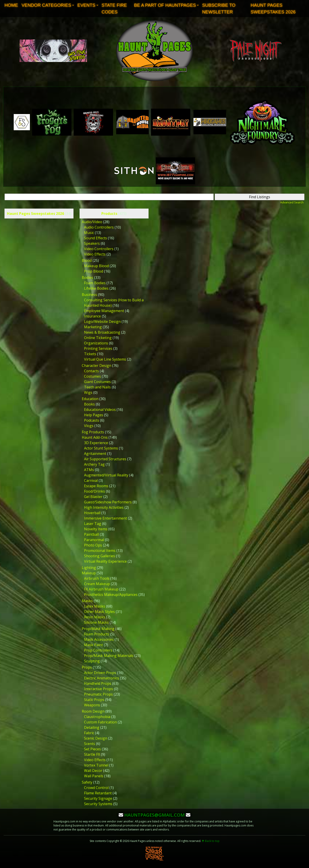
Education (90, 399)
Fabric (89, 733)
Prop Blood (94, 271)
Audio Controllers (99, 227)
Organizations (96, 343)
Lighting (89, 568)
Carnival (91, 480)
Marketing (93, 327)
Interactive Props (99, 689)
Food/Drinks (94, 491)
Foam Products (97, 634)
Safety (87, 782)
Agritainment (95, 454)
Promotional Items (100, 551)
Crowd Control (96, 788)
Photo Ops (93, 545)
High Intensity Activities (104, 507)
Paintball (91, 534)
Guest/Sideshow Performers (108, 502)
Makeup (89, 573)
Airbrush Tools (97, 578)
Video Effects (95, 254)
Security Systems (98, 804)
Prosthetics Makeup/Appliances (111, 595)
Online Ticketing (98, 338)
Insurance (92, 316)
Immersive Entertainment (106, 518)
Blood (87, 260)
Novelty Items (96, 529)
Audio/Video (92, 222)
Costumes (92, 376)
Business (89, 295)
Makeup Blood (96, 266)
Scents (90, 744)
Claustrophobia (97, 717)
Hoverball (92, 513)
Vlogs (89, 426)
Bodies (88, 278)
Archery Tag (94, 464)
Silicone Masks (96, 622)
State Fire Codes (114, 9)
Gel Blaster (93, 497)
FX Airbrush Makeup (101, 589)
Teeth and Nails (97, 387)
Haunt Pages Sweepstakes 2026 (273, 9)
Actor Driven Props (100, 673)
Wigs (88, 392)
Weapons (92, 705)
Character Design (97, 366)
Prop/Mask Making (98, 629)
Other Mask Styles (99, 612)
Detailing (92, 727)
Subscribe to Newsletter (219, 9)
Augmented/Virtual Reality (106, 475)
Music (89, 233)
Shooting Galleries (100, 556)
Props (87, 667)
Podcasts (92, 420)
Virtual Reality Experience (105, 561)
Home (11, 5)
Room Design (93, 711)
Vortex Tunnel (96, 765)
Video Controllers (99, 249)
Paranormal (94, 540)
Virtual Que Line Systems (105, 359)
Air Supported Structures (105, 459)
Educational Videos (100, 410)
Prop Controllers (98, 650)
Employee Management (104, 311)
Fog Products (93, 432)
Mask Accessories (99, 639)
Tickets (90, 354)
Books (89, 404)
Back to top (211, 841)
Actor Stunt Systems (101, 448)
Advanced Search (292, 202)
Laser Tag (93, 524)
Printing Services (98, 348)
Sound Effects (96, 238)
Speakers (92, 243)
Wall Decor (93, 771)
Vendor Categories (46, 5)
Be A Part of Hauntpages (165, 5)
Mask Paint (93, 645)
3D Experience (96, 443)
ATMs (89, 470)
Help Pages (94, 415)
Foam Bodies (95, 283)
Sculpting (92, 661)
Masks (87, 601)
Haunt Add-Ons (95, 437)
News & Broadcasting (102, 332)
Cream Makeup (97, 584)
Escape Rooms (96, 486)
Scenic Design (96, 738)
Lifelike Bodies (96, 288)
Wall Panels (94, 776)
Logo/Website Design (102, 322)
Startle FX (92, 754)
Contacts (91, 371)
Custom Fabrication (100, 722)
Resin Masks (95, 617)
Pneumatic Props (98, 694)
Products (109, 214)
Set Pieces (92, 749)
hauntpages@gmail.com (154, 815)
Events (86, 5)
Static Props (94, 700)
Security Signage (98, 798)
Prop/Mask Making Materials (109, 656)
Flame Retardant (98, 793)
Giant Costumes (97, 382)
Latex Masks (95, 606)
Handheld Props (98, 683)
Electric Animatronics (102, 678)
